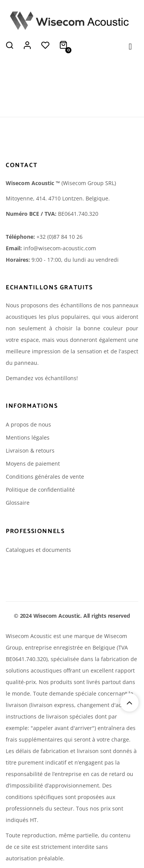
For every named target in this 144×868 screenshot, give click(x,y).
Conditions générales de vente (45, 477)
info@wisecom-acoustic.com (60, 248)
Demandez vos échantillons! (42, 378)
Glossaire (18, 503)
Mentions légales (28, 437)
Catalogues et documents (38, 550)
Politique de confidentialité (40, 490)
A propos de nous (28, 424)
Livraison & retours (30, 450)
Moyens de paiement (33, 464)
